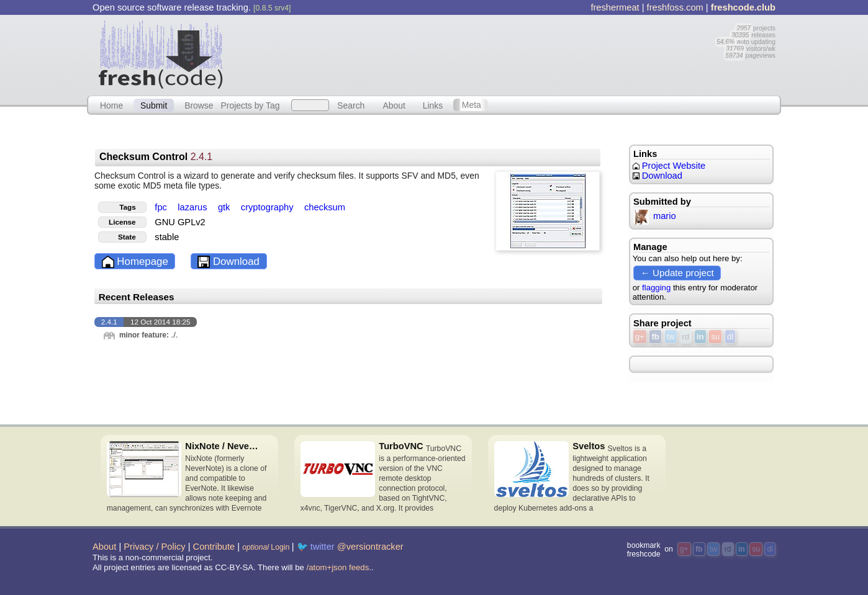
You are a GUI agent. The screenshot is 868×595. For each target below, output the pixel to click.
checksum (325, 207)
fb (655, 337)
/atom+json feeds (338, 567)
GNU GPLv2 (180, 222)
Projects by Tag (250, 105)
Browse (199, 105)
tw (671, 337)
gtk (225, 207)
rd (685, 337)
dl (730, 337)
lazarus (193, 207)
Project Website (669, 166)
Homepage (135, 262)
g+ (640, 337)
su (715, 337)
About (394, 105)
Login (266, 547)
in (700, 337)
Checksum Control (156, 157)
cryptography (269, 207)
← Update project (677, 273)
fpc (162, 207)
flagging (656, 288)
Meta (472, 105)
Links (433, 105)
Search (351, 105)
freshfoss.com (675, 7)
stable (167, 237)
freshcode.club (743, 7)
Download (228, 262)
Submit (154, 105)
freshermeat (615, 7)
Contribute (214, 547)
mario (655, 216)
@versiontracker (370, 547)
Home (111, 105)
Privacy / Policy (154, 547)
